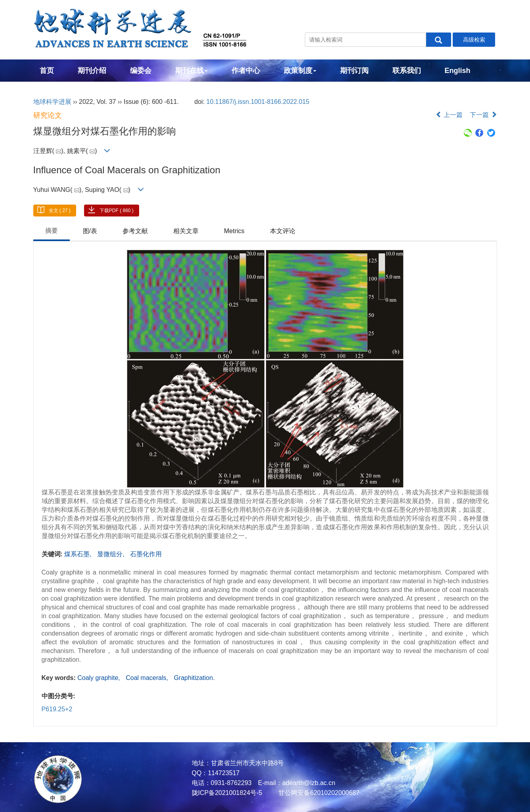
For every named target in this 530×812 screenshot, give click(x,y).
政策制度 (300, 71)
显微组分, (112, 554)
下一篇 (483, 115)
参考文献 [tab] (135, 231)
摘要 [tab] (52, 231)
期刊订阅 (354, 71)
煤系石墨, (79, 554)
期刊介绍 (92, 71)
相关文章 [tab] (186, 231)
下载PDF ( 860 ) (117, 211)
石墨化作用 (146, 554)
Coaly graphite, (99, 678)
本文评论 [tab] (283, 231)
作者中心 (246, 71)
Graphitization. (194, 678)
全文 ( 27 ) (60, 211)
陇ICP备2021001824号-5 (227, 793)
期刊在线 (191, 71)
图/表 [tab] (90, 231)
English (458, 71)
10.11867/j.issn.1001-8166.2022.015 (258, 102)
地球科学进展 (52, 102)
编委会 (141, 71)
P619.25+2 (57, 709)
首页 (47, 71)
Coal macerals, (148, 678)
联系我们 (407, 71)
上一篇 (449, 115)
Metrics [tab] (234, 231)
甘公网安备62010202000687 (318, 793)
